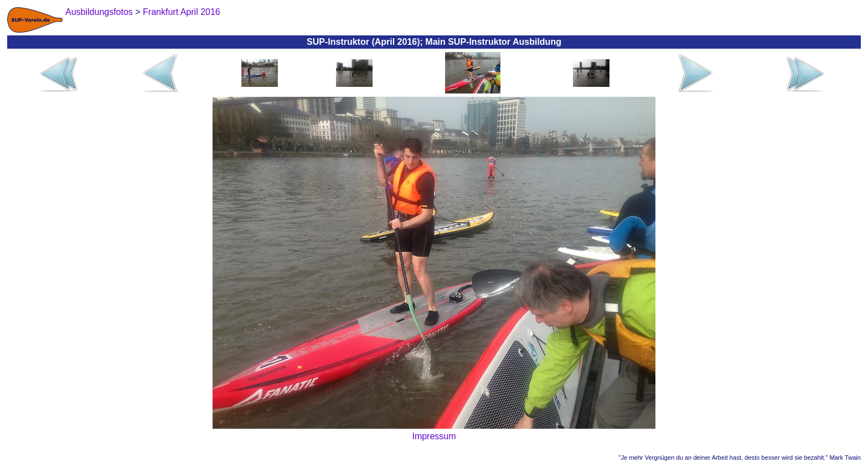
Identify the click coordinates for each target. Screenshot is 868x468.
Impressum (434, 436)
